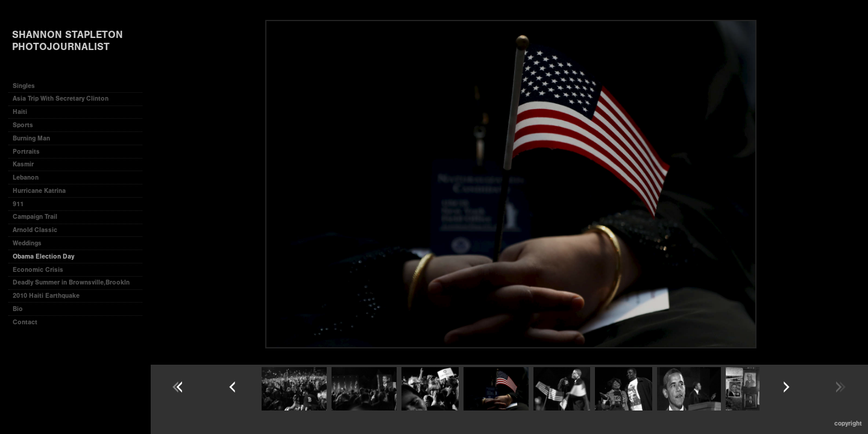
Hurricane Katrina (39, 191)
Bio (18, 309)
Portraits (26, 152)
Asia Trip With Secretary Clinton (61, 99)
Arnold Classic (35, 230)
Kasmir (23, 164)
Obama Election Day (43, 256)
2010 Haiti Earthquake (46, 296)
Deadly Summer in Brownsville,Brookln (71, 282)
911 (18, 204)
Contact (25, 322)
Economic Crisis (38, 270)
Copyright (848, 423)
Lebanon (26, 178)
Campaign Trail (35, 217)
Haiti (20, 112)
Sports (23, 125)
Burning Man (31, 138)
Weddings (27, 243)
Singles (24, 86)
